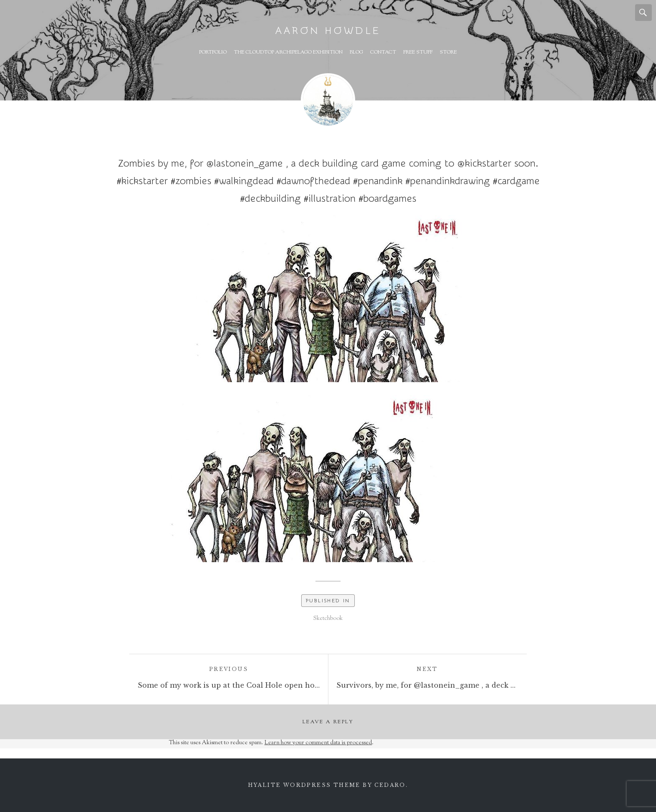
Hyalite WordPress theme (304, 785)
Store (448, 52)
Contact (383, 52)
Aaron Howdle (328, 31)
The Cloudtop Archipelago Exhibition (288, 52)
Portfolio (213, 52)
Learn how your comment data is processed (318, 743)
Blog (356, 52)
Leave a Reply (328, 722)
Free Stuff (418, 52)
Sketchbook (328, 619)
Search (643, 13)
